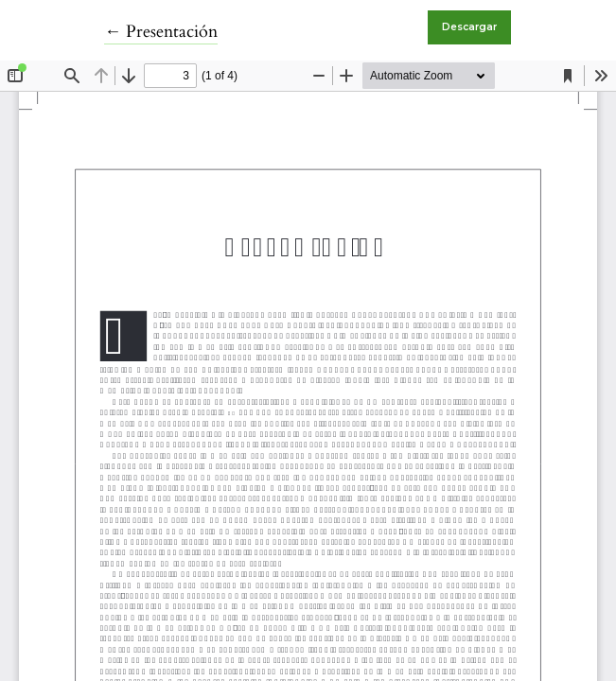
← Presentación (161, 32)
